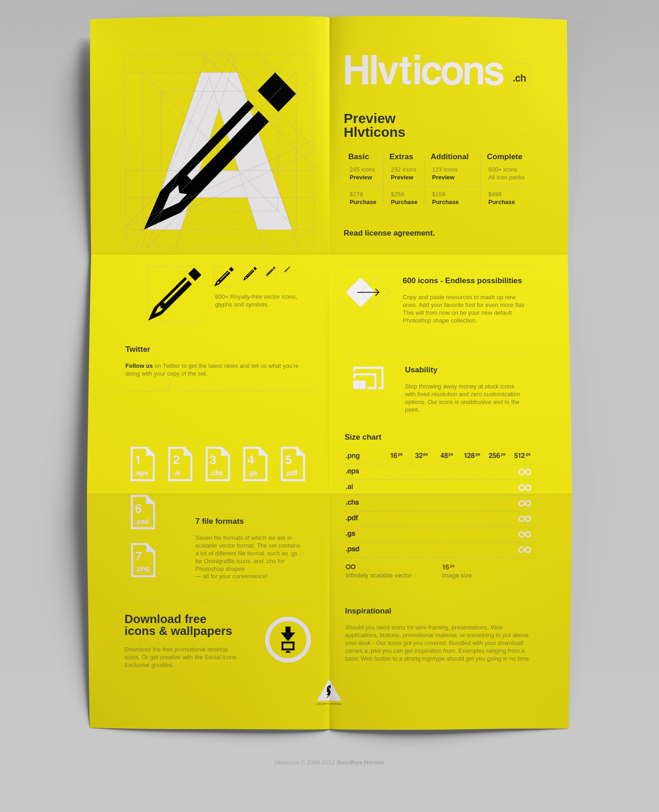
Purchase (363, 202)
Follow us (139, 366)
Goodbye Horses (329, 692)
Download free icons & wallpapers (178, 625)
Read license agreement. (389, 233)
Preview (361, 177)
